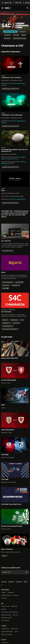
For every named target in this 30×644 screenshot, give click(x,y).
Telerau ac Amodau (7, 634)
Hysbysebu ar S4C (7, 618)
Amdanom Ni (5, 606)
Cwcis (16, 632)
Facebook (19, 582)
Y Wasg (3, 592)
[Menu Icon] (2, 8)
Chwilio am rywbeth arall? (11, 568)
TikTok (26, 582)
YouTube (4, 85)
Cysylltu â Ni (5, 643)
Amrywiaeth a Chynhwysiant (10, 612)
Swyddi (3, 609)
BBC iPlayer (21, 83)
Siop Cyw (15, 615)
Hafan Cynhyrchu (6, 595)
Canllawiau (11, 592)
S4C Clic (14, 83)
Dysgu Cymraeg (6, 615)
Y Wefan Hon (5, 629)
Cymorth (4, 598)
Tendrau (16, 595)
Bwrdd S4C (14, 606)
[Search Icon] (28, 8)
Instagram (11, 582)
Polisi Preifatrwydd (7, 632)
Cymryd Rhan (5, 621)
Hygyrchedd (14, 629)
